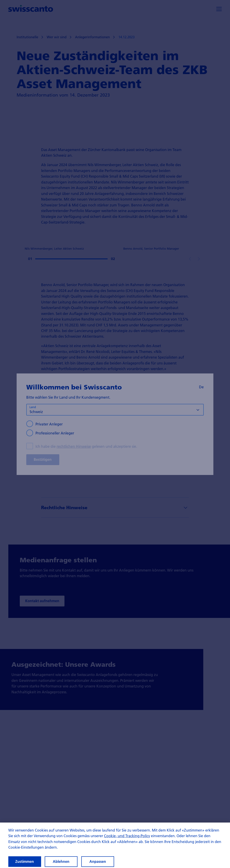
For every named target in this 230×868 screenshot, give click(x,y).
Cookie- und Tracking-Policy (127, 839)
